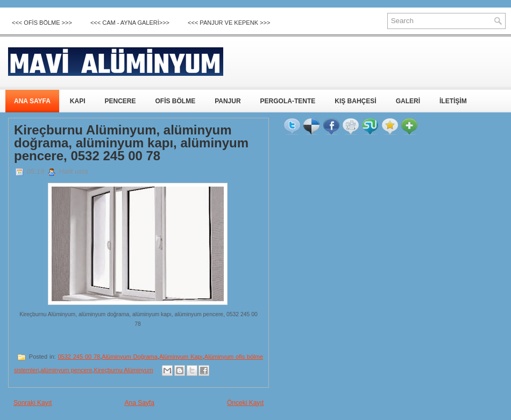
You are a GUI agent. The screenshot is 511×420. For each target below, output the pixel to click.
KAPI (78, 101)
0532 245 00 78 (79, 357)
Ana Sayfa (139, 403)
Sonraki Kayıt (33, 403)
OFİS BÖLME (175, 101)
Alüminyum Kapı (181, 357)
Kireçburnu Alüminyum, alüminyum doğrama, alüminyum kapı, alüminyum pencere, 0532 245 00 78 (131, 143)
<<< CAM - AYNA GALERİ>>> (130, 23)
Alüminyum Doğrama (130, 357)
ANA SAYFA (32, 101)
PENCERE (120, 101)
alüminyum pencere (67, 370)
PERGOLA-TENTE (288, 101)
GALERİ (408, 101)
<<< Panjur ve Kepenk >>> (229, 23)
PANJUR (228, 101)
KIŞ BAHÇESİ (355, 101)
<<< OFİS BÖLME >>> (42, 23)
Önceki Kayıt (245, 403)
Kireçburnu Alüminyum (124, 370)
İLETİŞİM (453, 101)
